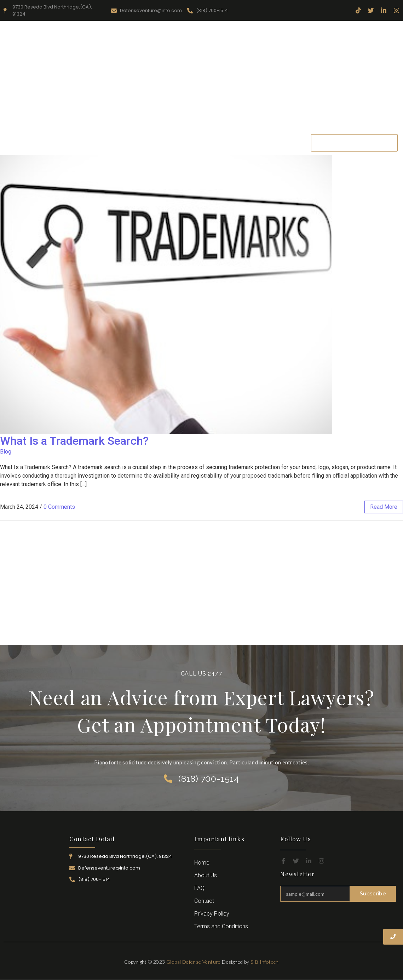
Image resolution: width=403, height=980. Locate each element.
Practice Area (189, 143)
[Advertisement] (201, 78)
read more (384, 507)
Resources (148, 143)
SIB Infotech (265, 962)
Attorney (228, 143)
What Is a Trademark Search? (74, 441)
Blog (6, 452)
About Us (112, 143)
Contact (288, 143)
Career (259, 143)
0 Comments (59, 507)
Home (80, 143)
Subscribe (373, 894)
